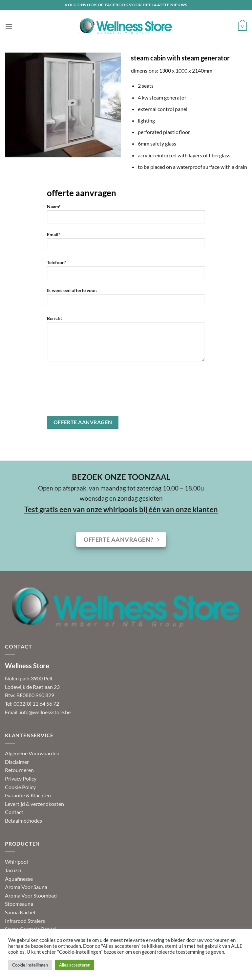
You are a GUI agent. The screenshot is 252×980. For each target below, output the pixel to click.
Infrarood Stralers (25, 921)
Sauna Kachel (20, 912)
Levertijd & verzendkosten (34, 804)
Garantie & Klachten (28, 795)
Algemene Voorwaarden (32, 753)
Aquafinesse (19, 879)
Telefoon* (126, 272)
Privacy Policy (21, 778)
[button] (9, 26)
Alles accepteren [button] (75, 965)
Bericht (126, 341)
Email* (126, 244)
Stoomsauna (19, 904)
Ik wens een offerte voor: (126, 300)
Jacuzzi (13, 870)
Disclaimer (17, 762)
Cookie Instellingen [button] (30, 965)
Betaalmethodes (23, 820)
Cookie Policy (20, 787)
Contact (14, 812)
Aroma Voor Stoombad (31, 895)
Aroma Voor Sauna (26, 887)
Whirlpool (16, 862)
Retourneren (19, 770)
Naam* (126, 216)
